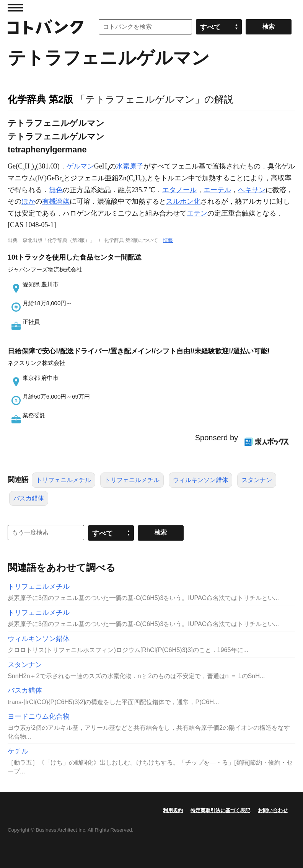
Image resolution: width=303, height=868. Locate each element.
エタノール (179, 190)
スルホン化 (183, 201)
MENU (15, 8)
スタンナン (257, 480)
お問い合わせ (273, 810)
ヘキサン (252, 190)
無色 (56, 190)
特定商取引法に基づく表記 (220, 810)
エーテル (217, 190)
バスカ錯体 (29, 498)
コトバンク (46, 27)
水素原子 (130, 166)
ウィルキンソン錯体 (200, 480)
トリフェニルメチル (64, 480)
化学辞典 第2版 (40, 99)
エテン (197, 213)
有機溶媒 (56, 201)
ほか (28, 201)
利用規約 (173, 810)
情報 (168, 240)
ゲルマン (80, 166)
